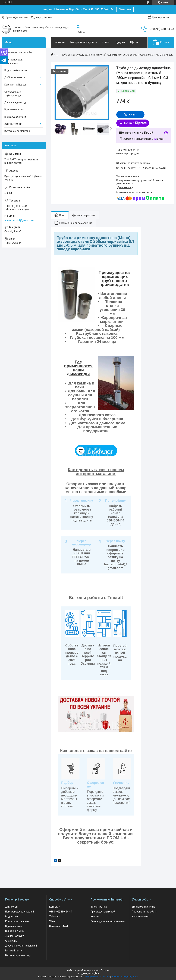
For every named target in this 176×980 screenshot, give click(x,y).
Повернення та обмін (144, 912)
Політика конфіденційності (125, 977)
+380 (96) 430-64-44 (61, 912)
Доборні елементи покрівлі (21, 946)
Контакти (55, 907)
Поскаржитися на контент (97, 977)
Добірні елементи (15, 77)
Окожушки (11, 941)
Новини (95, 917)
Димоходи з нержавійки (18, 53)
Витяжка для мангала (17, 131)
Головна (59, 42)
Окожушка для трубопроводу (13, 93)
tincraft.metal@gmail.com (19, 220)
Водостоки (12, 917)
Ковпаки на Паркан (15, 85)
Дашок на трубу (15, 936)
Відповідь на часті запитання (108, 921)
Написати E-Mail (59, 926)
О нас (106, 42)
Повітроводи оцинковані (20, 912)
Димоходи (11, 907)
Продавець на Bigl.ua (88, 973)
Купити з (135, 123)
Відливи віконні (14, 926)
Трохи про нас (99, 907)
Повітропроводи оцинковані (14, 61)
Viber (52, 921)
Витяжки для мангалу (18, 955)
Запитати (125, 9)
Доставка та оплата (144, 907)
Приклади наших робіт (104, 912)
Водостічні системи (16, 70)
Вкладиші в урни (15, 931)
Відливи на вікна (14, 109)
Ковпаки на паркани (17, 921)
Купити (133, 115)
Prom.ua (105, 970)
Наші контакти (140, 917)
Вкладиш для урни (15, 117)
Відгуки (120, 42)
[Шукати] (78, 27)
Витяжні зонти (14, 951)
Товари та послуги (82, 42)
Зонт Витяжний (13, 124)
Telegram (55, 917)
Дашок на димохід (15, 102)
